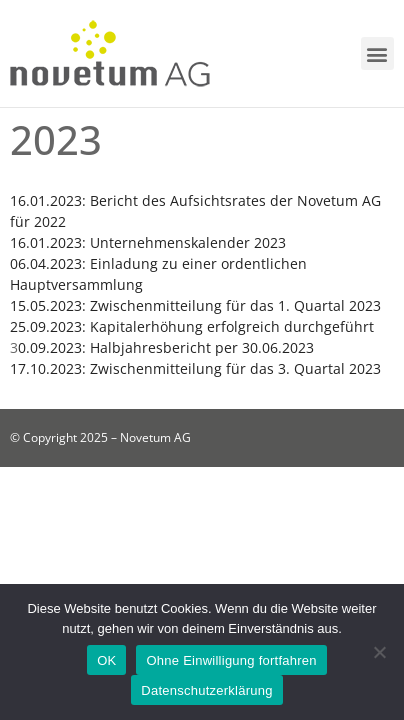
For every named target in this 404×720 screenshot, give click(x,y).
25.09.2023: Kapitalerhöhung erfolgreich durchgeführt (192, 326)
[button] (377, 53)
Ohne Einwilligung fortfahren (231, 660)
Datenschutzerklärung (206, 690)
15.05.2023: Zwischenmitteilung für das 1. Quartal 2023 (195, 305)
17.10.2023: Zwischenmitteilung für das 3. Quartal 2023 (195, 368)
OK (106, 660)
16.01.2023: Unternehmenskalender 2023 (148, 242)
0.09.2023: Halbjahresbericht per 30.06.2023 (166, 347)
